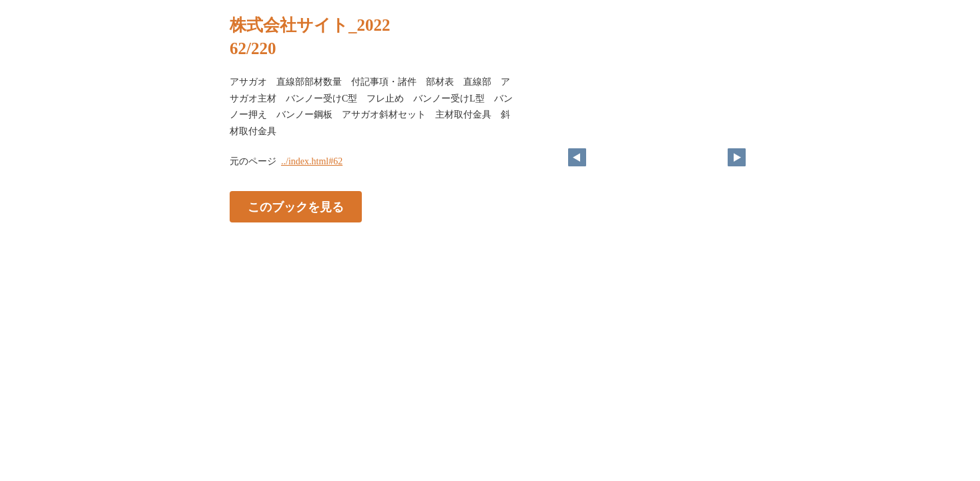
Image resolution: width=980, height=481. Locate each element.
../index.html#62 (312, 161)
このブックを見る (296, 207)
